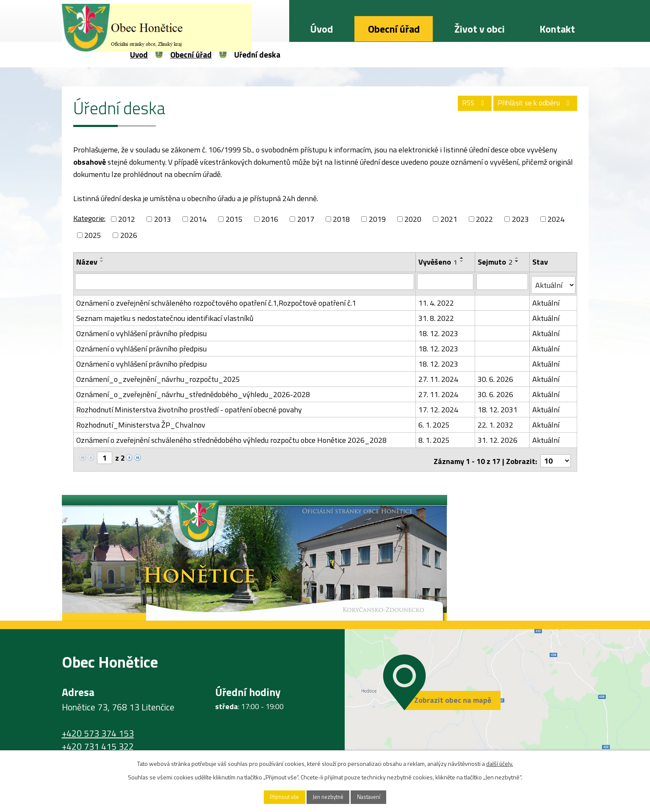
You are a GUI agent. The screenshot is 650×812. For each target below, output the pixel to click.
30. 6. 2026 (496, 376)
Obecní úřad (394, 29)
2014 (198, 219)
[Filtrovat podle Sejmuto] (503, 282)
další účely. (500, 762)
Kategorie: (89, 218)
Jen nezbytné (328, 797)
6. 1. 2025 (434, 421)
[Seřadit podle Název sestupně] (102, 261)
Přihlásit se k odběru (531, 106)
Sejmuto (495, 262)
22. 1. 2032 (496, 421)
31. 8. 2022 (437, 315)
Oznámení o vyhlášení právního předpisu (141, 330)
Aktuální (546, 300)
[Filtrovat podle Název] (245, 282)
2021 (449, 219)
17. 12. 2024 (439, 406)
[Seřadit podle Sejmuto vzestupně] (517, 258)
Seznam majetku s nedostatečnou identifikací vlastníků (165, 315)
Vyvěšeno (438, 262)
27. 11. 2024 (439, 376)
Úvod (321, 29)
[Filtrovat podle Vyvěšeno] (446, 282)
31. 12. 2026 (498, 437)
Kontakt (557, 29)
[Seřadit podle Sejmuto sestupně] (517, 261)
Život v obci (480, 29)
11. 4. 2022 (437, 300)
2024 (556, 219)
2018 (341, 219)
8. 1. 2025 (434, 437)
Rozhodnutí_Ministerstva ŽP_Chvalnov (141, 421)
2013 (163, 219)
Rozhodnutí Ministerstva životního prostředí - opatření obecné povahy (189, 406)
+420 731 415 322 (98, 740)
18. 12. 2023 (439, 330)
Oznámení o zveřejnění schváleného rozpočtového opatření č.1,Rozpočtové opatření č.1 (216, 300)
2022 (484, 219)
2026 (129, 235)
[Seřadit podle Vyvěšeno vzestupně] (462, 258)
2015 (234, 219)
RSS (464, 106)
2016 (270, 219)
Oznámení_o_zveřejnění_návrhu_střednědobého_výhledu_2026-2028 (193, 391)
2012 (127, 219)
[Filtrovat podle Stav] (553, 282)
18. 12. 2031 (498, 406)
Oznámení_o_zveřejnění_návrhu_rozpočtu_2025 (158, 376)
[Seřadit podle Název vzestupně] (102, 258)
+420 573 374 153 (98, 727)
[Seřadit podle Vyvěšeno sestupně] (462, 261)
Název (87, 262)
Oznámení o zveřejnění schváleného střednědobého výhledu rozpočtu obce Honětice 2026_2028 (231, 437)
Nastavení (377, 797)
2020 (413, 219)
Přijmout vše (276, 797)
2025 (93, 235)
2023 (520, 219)
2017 (306, 219)
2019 (377, 219)
